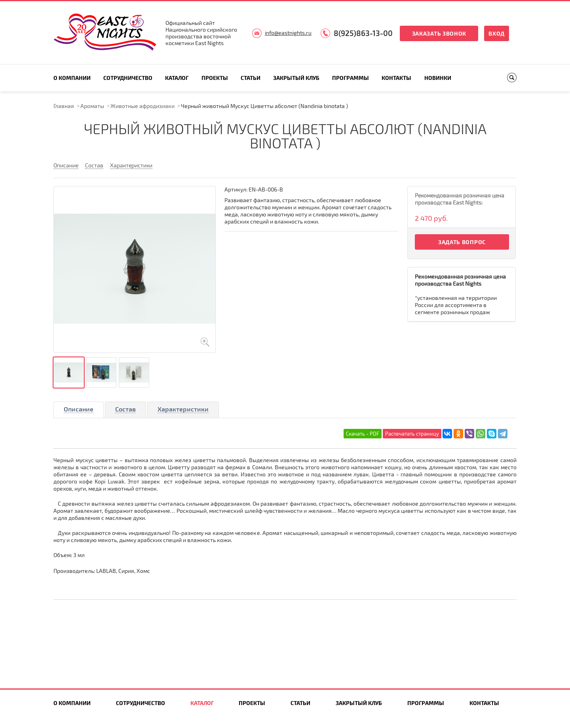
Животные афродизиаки (142, 106)
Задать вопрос (462, 242)
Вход (497, 33)
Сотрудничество (128, 78)
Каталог (177, 78)
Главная (64, 106)
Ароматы (92, 106)
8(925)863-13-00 (363, 33)
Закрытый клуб (296, 78)
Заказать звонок (439, 33)
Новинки (438, 78)
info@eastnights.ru (288, 33)
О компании (72, 78)
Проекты (215, 78)
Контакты (396, 78)
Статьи (251, 78)
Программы (351, 78)
